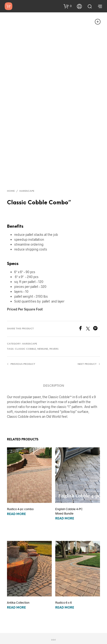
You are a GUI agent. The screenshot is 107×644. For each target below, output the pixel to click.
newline (43, 316)
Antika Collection (18, 570)
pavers (54, 316)
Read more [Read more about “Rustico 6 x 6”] (65, 575)
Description (54, 353)
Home (11, 158)
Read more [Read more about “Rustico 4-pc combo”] (16, 482)
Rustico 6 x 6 (64, 570)
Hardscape (27, 158)
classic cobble (25, 316)
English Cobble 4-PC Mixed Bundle (69, 478)
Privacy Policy (23, 629)
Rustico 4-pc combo (20, 476)
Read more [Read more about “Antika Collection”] (16, 575)
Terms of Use (84, 629)
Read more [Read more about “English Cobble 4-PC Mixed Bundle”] (65, 486)
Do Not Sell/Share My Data (54, 629)
